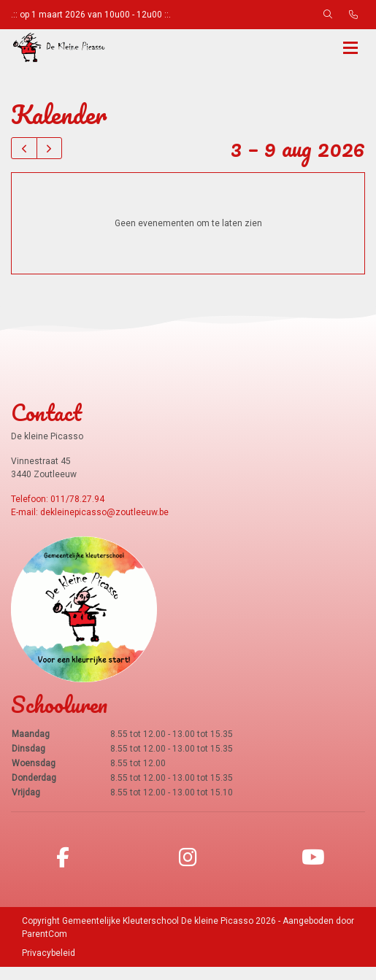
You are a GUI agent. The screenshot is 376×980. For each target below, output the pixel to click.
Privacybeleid (49, 966)
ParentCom (45, 947)
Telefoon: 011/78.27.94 (58, 512)
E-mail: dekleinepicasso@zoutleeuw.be (90, 525)
